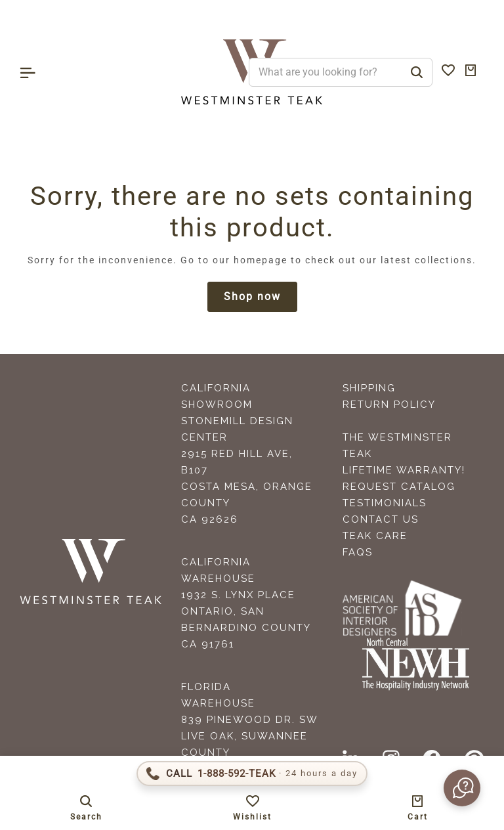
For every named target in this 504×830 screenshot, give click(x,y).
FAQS (358, 552)
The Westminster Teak (397, 446)
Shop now (252, 296)
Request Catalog (399, 487)
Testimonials (385, 503)
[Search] (417, 72)
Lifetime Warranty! (404, 470)
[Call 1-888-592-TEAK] (252, 774)
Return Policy (389, 404)
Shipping (369, 388)
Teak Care (375, 536)
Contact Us (381, 519)
